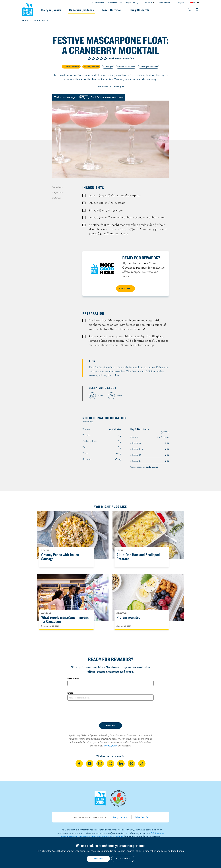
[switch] (101, 97)
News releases (165, 2)
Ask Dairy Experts (98, 2)
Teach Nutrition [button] (112, 10)
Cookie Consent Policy (129, 851)
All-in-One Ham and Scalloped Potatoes (138, 557)
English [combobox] (181, 3)
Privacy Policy (149, 851)
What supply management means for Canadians (65, 619)
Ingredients (58, 187)
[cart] (190, 10)
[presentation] (110, 712)
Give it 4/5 (101, 59)
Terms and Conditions (172, 851)
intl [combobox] (195, 3)
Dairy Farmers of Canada (28, 9)
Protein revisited (128, 617)
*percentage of (144, 467)
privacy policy (110, 746)
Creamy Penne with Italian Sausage (60, 557)
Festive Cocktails (71, 67)
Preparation (58, 192)
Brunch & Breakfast (126, 67)
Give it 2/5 (93, 59)
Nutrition (57, 198)
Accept (98, 859)
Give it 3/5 (97, 59)
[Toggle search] (197, 10)
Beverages (108, 67)
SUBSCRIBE (125, 288)
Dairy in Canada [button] (51, 10)
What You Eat (142, 817)
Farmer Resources (115, 2)
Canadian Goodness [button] (81, 10)
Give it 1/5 (89, 59)
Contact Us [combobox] (148, 2)
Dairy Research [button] (139, 10)
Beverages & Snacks (149, 67)
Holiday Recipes (91, 67)
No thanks (123, 859)
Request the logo (132, 2)
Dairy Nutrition (121, 817)
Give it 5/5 (105, 59)
